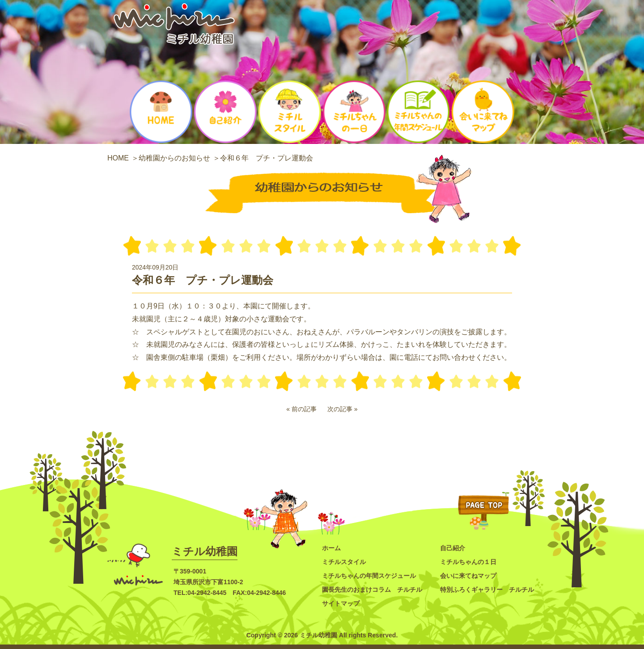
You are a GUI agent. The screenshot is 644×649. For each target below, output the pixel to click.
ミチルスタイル (344, 562)
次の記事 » (343, 409)
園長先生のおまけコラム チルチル (372, 590)
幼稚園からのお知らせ (174, 158)
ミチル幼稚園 (205, 551)
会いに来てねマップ (468, 576)
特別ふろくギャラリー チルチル (487, 590)
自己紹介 (453, 548)
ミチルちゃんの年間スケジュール (369, 576)
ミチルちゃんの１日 (468, 562)
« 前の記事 (301, 409)
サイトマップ (341, 603)
